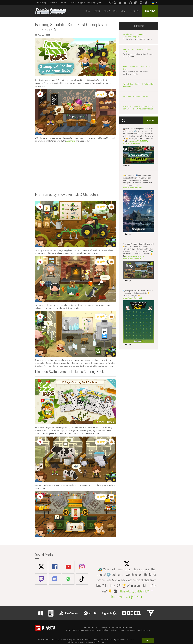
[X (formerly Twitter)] (115, 3)
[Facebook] (120, 3)
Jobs (99, 2)
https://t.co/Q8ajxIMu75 (132, 298)
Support (81, 2)
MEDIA (107, 11)
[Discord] (141, 3)
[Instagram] (131, 3)
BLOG (88, 11)
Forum (64, 2)
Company (91, 2)
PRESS (129, 627)
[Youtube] (125, 3)
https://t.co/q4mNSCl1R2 (133, 259)
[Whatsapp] (110, 3)
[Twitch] (136, 3)
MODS (123, 11)
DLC (115, 11)
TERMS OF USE (108, 627)
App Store (71, 141)
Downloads (54, 2)
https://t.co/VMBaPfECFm (138, 141)
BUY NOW (150, 11)
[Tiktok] (146, 3)
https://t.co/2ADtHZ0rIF (135, 256)
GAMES (97, 11)
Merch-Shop (41, 2)
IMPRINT (120, 627)
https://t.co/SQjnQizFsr (132, 143)
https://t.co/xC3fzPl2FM (132, 188)
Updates (72, 2)
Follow (150, 120)
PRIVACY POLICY (91, 627)
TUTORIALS (135, 11)
